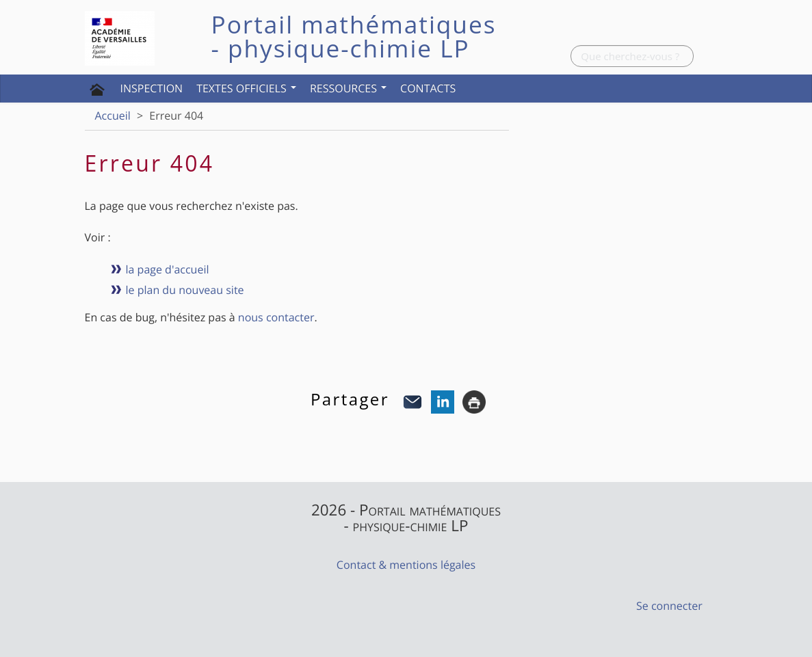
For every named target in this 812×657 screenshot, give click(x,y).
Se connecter (669, 606)
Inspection (152, 88)
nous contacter (276, 317)
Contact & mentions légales (406, 565)
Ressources (348, 88)
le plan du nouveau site (185, 290)
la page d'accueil (168, 269)
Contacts (428, 88)
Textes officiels (246, 88)
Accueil (113, 116)
